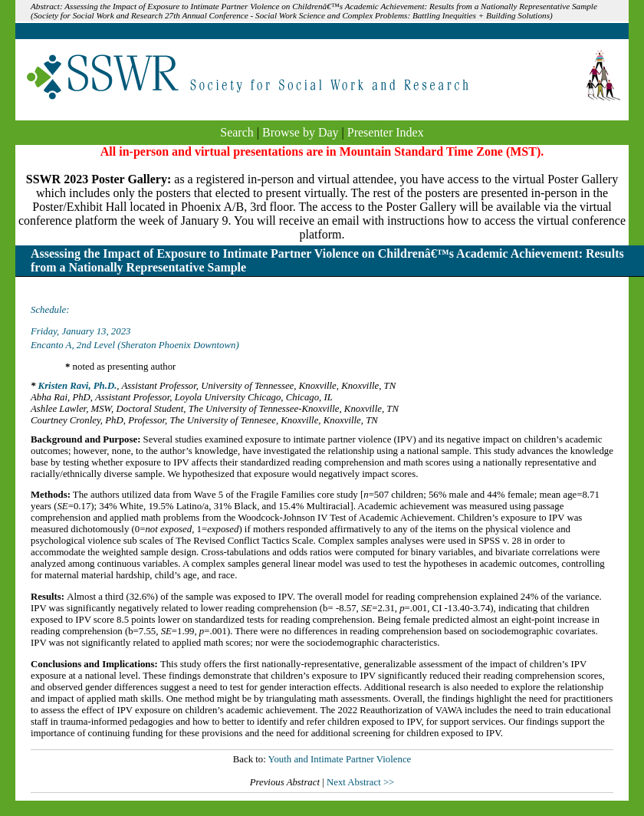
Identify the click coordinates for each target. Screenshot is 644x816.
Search (237, 132)
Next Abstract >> (360, 782)
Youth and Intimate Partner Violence (339, 759)
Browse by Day (301, 132)
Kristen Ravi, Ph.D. (78, 386)
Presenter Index (386, 132)
